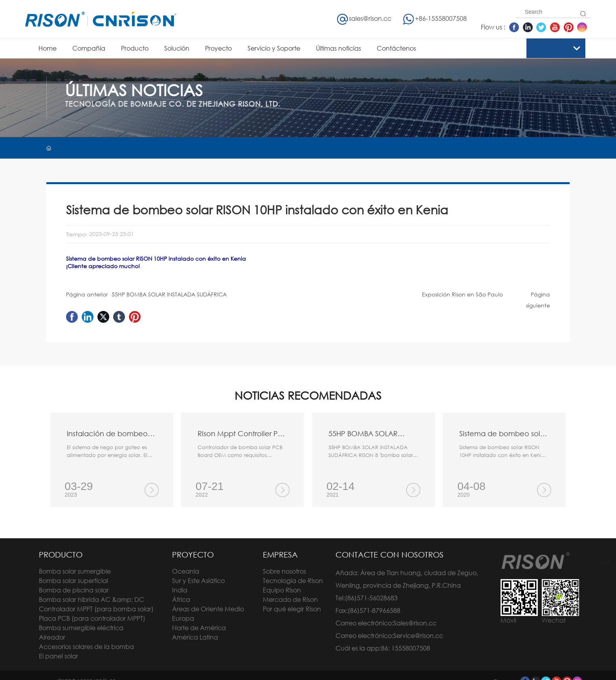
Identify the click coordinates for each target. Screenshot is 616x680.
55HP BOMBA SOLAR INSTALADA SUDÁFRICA (169, 294)
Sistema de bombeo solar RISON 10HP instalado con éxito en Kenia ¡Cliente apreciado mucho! (502, 455)
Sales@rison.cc (415, 623)
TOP (605, 563)
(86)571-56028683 (371, 598)
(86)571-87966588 (374, 610)
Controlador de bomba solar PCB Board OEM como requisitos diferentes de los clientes (240, 455)
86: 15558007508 (406, 648)
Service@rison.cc (418, 635)
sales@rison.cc (364, 18)
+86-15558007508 (434, 18)
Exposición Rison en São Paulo (462, 294)
